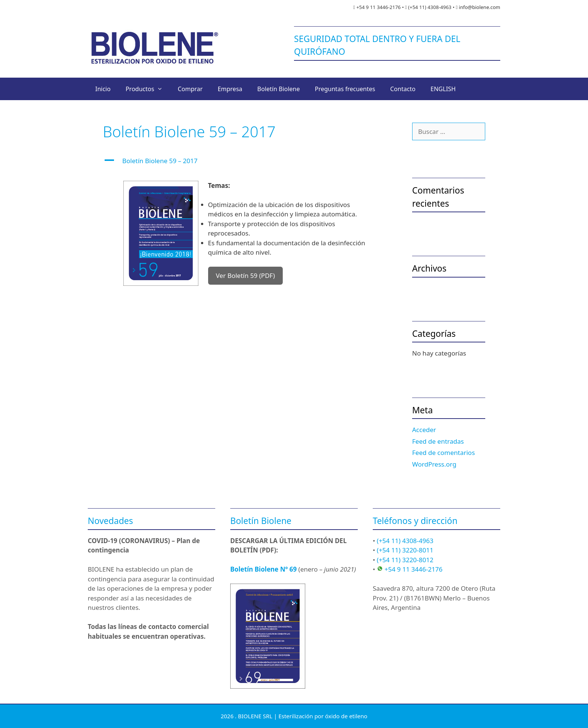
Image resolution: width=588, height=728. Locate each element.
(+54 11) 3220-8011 (405, 550)
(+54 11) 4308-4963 (405, 541)
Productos (148, 89)
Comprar (190, 89)
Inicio (103, 89)
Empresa (230, 89)
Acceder (424, 430)
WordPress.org (434, 464)
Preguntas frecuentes (345, 89)
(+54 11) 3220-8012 (405, 560)
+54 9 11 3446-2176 (413, 569)
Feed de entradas (438, 441)
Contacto (403, 89)
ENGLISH (443, 89)
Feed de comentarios (443, 453)
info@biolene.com (480, 7)
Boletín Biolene (278, 89)
